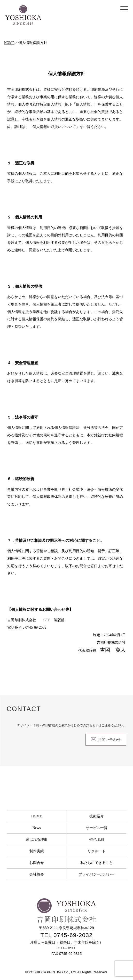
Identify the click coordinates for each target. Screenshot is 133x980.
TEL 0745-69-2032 (67, 935)
